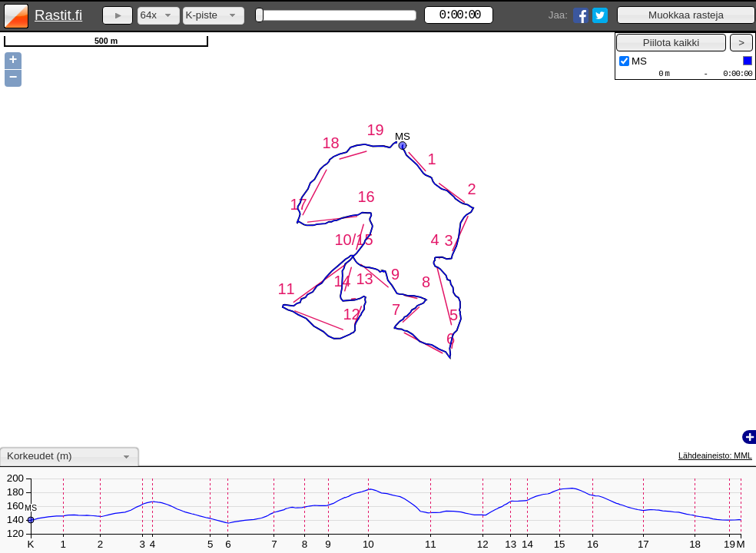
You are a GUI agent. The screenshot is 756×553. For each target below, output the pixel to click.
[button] (686, 15)
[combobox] (159, 16)
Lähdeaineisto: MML (715, 455)
